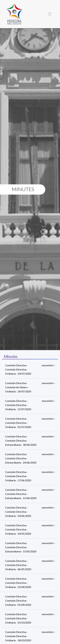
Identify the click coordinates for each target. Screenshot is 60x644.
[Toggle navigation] (50, 14)
